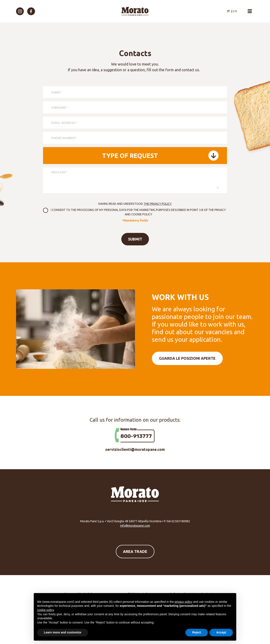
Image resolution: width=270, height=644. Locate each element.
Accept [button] (221, 632)
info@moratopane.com (135, 526)
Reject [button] (197, 632)
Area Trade (135, 551)
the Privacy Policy (158, 204)
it (228, 11)
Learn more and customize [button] (63, 632)
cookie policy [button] (45, 610)
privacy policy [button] (184, 602)
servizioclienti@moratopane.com (135, 449)
